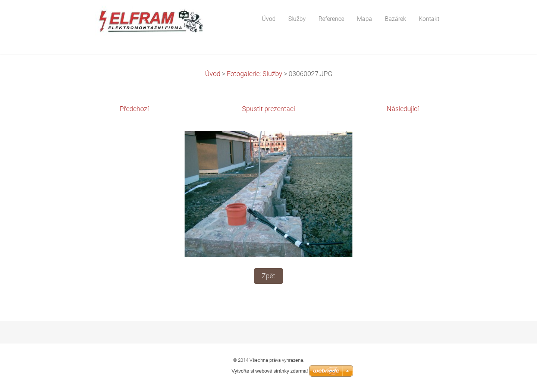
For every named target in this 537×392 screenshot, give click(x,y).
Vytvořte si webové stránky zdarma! (270, 371)
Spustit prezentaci (268, 109)
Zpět (268, 276)
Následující (403, 109)
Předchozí (134, 109)
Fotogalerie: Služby (255, 74)
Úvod (213, 74)
